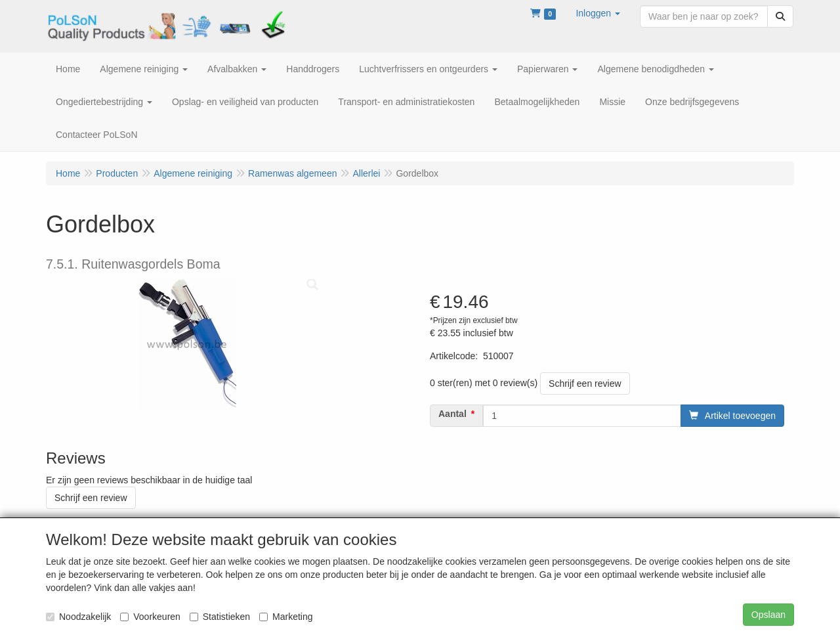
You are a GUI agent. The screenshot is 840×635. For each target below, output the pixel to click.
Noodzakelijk (78, 617)
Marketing (286, 617)
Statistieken (220, 617)
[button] (598, 13)
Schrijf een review (585, 383)
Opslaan (768, 615)
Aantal (452, 414)
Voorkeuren (150, 617)
